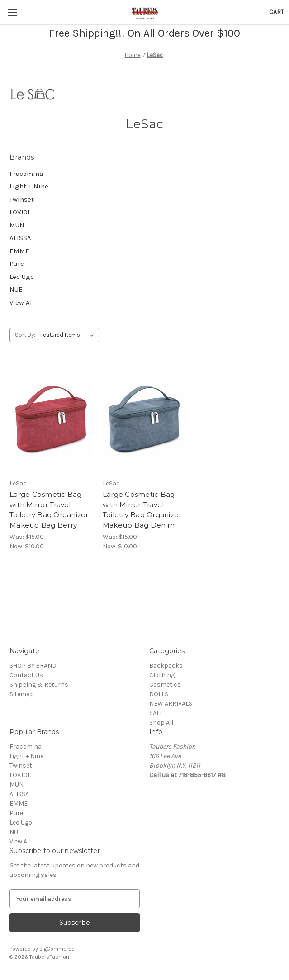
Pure (17, 264)
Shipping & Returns (39, 685)
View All (22, 302)
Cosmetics (165, 685)
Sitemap (22, 694)
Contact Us (26, 675)
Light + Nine (29, 186)
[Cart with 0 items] (277, 12)
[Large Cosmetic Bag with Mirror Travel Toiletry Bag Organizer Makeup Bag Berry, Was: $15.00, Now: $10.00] (51, 419)
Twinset (22, 199)
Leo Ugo (22, 277)
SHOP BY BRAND (33, 666)
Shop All (161, 723)
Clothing (162, 675)
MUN (17, 225)
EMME (19, 251)
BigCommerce (57, 949)
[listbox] (69, 335)
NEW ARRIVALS (171, 704)
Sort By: (25, 335)
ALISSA (20, 238)
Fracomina (26, 174)
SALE (156, 713)
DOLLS (159, 694)
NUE (16, 289)
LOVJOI (20, 212)
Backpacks (166, 666)
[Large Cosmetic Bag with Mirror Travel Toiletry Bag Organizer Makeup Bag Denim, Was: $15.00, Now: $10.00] (144, 419)
